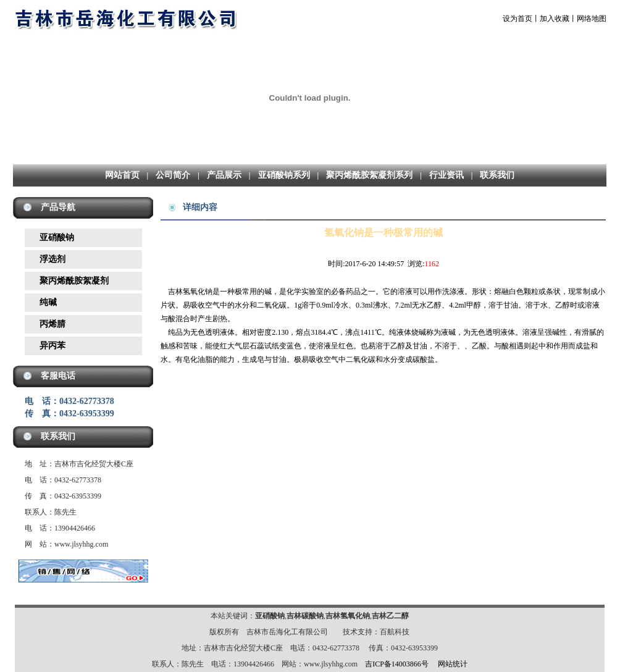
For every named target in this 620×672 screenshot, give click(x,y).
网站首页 (122, 175)
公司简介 (173, 175)
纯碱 (48, 302)
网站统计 (453, 664)
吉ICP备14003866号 (397, 664)
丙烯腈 (52, 324)
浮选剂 (52, 259)
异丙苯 (52, 346)
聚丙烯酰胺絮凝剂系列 (369, 175)
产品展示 (224, 175)
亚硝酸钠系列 (284, 175)
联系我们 (497, 175)
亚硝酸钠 (57, 237)
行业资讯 (446, 175)
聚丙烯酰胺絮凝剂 (74, 281)
